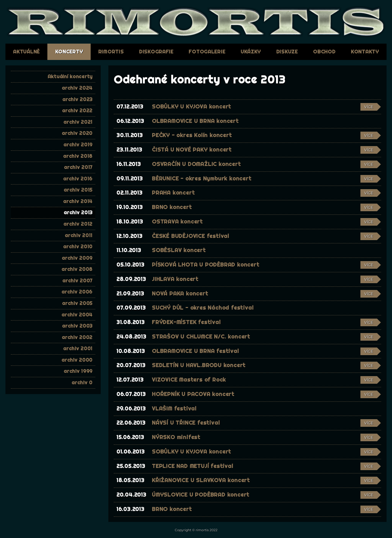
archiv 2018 (78, 156)
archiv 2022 (77, 111)
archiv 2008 (77, 269)
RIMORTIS (111, 52)
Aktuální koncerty (70, 76)
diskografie (156, 52)
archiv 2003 (77, 326)
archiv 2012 (78, 224)
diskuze (287, 52)
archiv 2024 (77, 88)
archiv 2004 (77, 315)
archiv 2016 (78, 179)
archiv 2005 (77, 303)
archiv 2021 (78, 122)
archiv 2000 (77, 360)
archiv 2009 (77, 258)
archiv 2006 (77, 292)
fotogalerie (207, 52)
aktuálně (26, 52)
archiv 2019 (78, 145)
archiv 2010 (78, 247)
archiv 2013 (78, 212)
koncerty (69, 52)
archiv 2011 (79, 235)
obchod (324, 52)
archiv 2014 (78, 201)
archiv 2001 (78, 348)
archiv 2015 (78, 190)
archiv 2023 (77, 99)
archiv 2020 (77, 133)
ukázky (251, 52)
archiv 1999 (78, 371)
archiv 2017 (78, 167)
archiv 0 (82, 383)
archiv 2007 (77, 281)
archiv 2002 (77, 337)
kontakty (365, 52)
